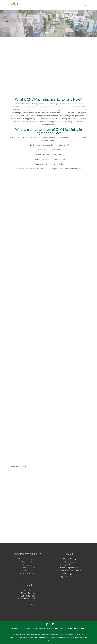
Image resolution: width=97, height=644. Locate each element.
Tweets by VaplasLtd (18, 466)
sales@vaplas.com (29, 577)
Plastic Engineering (69, 568)
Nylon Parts (28, 590)
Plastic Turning (28, 593)
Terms (28, 602)
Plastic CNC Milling (28, 596)
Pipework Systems (69, 577)
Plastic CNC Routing (69, 565)
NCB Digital (81, 629)
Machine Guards (69, 562)
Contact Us (28, 608)
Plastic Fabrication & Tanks (69, 571)
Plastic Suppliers (69, 574)
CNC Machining (69, 559)
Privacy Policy (28, 605)
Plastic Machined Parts (28, 599)
